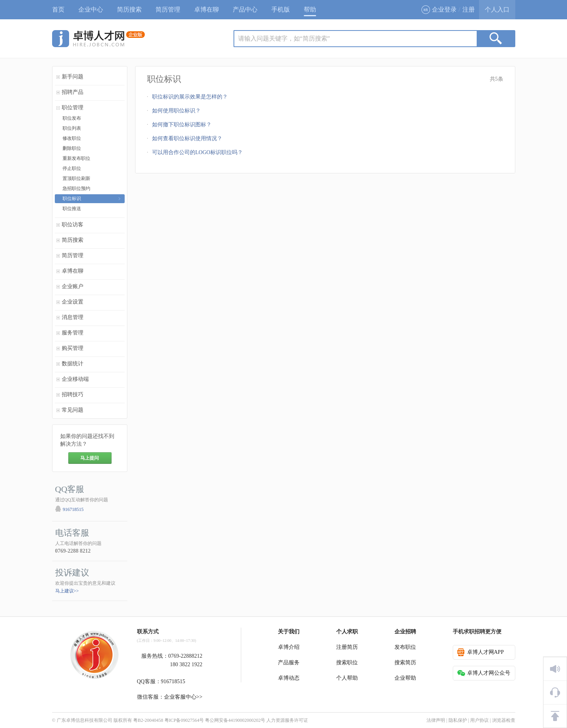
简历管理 (168, 9)
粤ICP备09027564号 (184, 720)
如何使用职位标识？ (176, 111)
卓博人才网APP (481, 652)
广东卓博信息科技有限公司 (85, 720)
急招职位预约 (76, 188)
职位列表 (72, 128)
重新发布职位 (76, 158)
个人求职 (347, 632)
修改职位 (72, 138)
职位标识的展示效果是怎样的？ (190, 97)
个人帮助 (347, 678)
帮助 (310, 9)
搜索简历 (405, 663)
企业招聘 (405, 632)
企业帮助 (405, 678)
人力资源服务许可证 (287, 720)
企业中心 (91, 9)
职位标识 (72, 199)
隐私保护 (458, 720)
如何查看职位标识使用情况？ (187, 138)
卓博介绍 (289, 647)
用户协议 (479, 720)
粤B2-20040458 (148, 720)
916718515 (73, 509)
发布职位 (405, 647)
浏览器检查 (504, 720)
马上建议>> (67, 591)
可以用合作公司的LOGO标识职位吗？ (197, 152)
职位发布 (72, 118)
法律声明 (436, 720)
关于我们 (289, 632)
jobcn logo (98, 39)
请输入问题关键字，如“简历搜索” (284, 38)
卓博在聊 (206, 9)
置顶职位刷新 (76, 178)
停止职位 (72, 168)
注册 (469, 9)
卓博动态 (289, 678)
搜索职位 (347, 663)
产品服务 (289, 663)
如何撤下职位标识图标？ (182, 125)
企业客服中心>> (183, 697)
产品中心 (245, 9)
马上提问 (90, 458)
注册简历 (347, 647)
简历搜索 (129, 9)
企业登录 (439, 10)
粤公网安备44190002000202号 (235, 720)
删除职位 (72, 148)
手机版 (281, 9)
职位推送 (72, 209)
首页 (58, 9)
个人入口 (497, 9)
